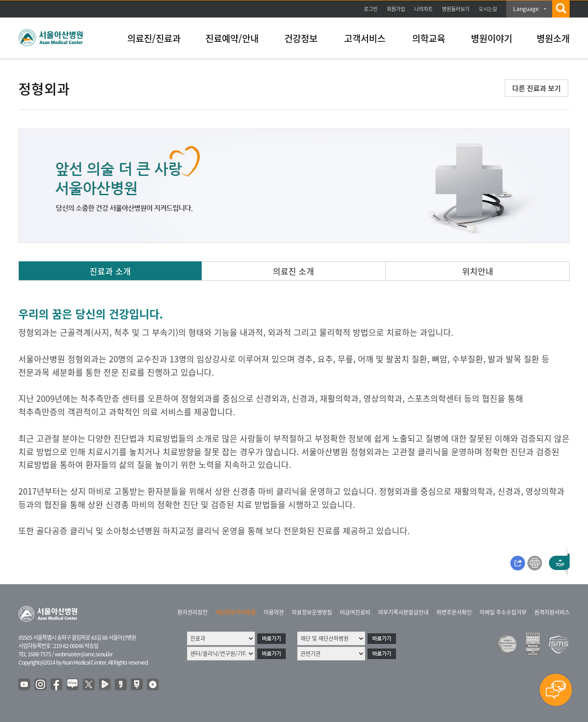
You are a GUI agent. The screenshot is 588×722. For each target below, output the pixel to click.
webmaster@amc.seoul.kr (84, 654)
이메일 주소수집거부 (503, 612)
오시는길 (488, 9)
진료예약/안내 (232, 38)
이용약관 (274, 612)
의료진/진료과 (154, 38)
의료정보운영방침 (312, 612)
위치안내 (478, 271)
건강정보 (301, 38)
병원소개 (553, 38)
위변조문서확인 (454, 612)
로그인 (371, 9)
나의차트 (424, 9)
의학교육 (429, 38)
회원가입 (396, 9)
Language (526, 9)
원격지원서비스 (552, 612)
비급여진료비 (355, 612)
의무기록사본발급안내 (403, 612)
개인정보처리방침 (236, 612)
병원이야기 (492, 38)
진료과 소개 (110, 271)
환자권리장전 (192, 612)
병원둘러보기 (456, 9)
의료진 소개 (294, 271)
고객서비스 (365, 38)
